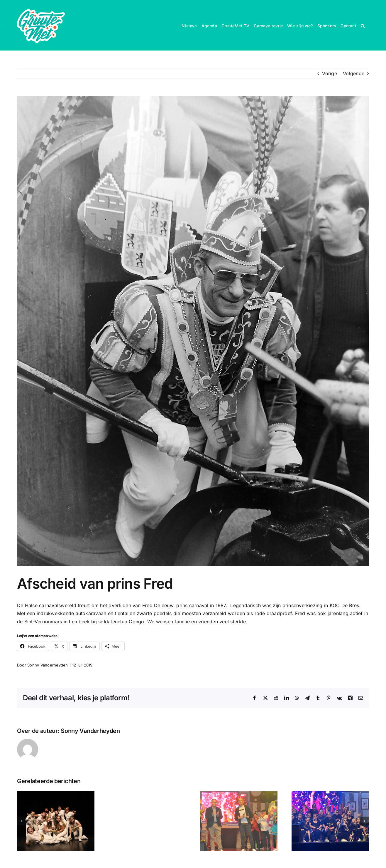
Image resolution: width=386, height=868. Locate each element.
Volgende (354, 73)
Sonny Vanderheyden (48, 665)
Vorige (329, 73)
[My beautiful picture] (193, 331)
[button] (363, 25)
